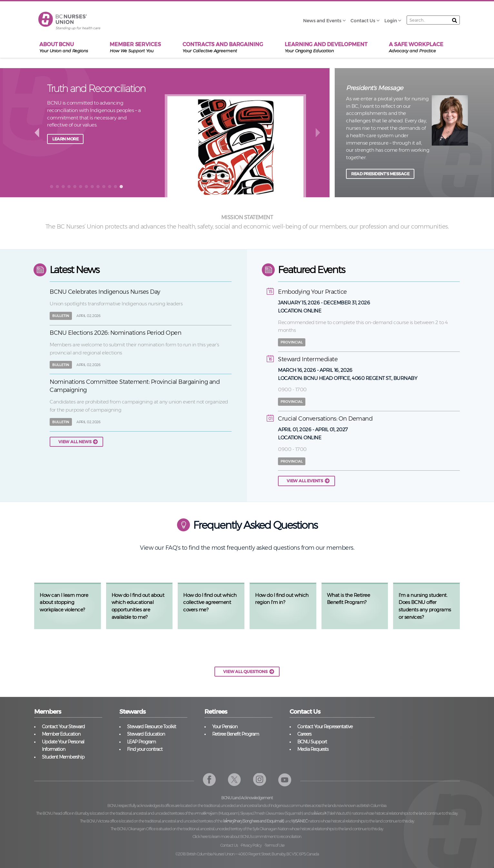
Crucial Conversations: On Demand (325, 419)
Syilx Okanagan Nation (271, 829)
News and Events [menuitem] (322, 21)
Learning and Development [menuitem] (326, 48)
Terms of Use (275, 845)
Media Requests (313, 749)
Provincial (292, 342)
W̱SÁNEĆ (300, 821)
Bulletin (61, 316)
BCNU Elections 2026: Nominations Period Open (115, 333)
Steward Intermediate (308, 359)
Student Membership (63, 757)
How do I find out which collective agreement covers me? (210, 602)
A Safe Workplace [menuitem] (416, 48)
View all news (75, 442)
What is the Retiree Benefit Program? (349, 599)
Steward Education (146, 734)
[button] (52, 187)
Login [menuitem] (391, 21)
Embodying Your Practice (312, 292)
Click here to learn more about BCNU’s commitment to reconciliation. (247, 837)
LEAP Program (141, 742)
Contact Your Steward (63, 727)
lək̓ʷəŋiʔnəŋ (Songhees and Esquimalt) (254, 821)
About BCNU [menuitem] (64, 48)
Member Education (61, 734)
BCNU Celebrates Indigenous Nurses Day (105, 292)
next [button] (318, 132)
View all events (305, 481)
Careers (304, 734)
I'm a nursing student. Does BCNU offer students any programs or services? (425, 606)
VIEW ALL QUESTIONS (245, 672)
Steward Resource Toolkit (152, 727)
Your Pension (225, 727)
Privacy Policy (251, 845)
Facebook (209, 780)
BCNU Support (312, 742)
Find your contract (145, 749)
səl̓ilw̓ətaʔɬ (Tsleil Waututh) (331, 813)
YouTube (285, 780)
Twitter (235, 780)
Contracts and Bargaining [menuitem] (223, 48)
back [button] (37, 132)
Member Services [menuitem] (135, 48)
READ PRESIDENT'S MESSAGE (380, 174)
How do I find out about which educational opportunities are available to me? (138, 606)
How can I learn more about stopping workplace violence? (64, 602)
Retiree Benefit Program (236, 734)
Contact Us (229, 845)
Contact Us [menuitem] (363, 21)
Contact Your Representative (325, 727)
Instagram (260, 780)
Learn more (65, 162)
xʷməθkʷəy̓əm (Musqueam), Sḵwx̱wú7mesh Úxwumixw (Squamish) (249, 813)
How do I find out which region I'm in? (282, 599)
